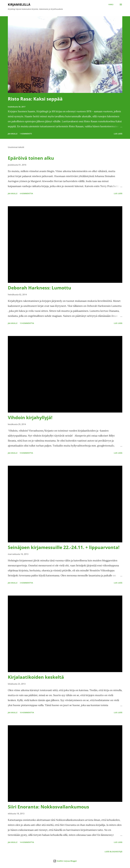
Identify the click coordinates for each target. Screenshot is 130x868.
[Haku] (111, 4)
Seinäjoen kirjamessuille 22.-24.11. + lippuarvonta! (64, 547)
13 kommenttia (27, 323)
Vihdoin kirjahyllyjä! (30, 417)
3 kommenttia (26, 583)
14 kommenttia (27, 842)
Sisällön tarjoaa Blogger (65, 861)
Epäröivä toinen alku (31, 158)
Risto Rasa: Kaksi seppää (35, 99)
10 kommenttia (27, 712)
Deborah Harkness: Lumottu (39, 288)
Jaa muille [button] (13, 134)
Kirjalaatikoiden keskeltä (36, 677)
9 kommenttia (26, 453)
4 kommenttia (26, 193)
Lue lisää (118, 134)
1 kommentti (26, 134)
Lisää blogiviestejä (113, 852)
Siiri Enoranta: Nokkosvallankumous (48, 807)
